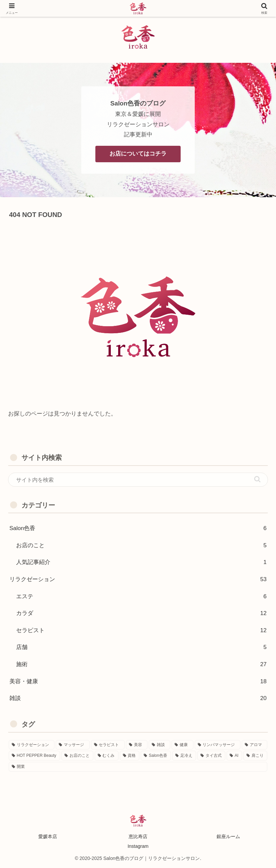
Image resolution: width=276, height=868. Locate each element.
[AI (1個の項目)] (234, 756)
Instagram (138, 846)
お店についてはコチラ (138, 154)
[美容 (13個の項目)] (137, 745)
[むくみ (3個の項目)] (107, 756)
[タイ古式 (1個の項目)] (211, 756)
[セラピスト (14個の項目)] (108, 745)
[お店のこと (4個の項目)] (77, 756)
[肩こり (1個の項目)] (255, 756)
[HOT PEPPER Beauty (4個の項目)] (34, 756)
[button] (257, 479)
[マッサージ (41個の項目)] (73, 745)
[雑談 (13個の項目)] (159, 745)
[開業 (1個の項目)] (138, 767)
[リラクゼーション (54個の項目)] (32, 745)
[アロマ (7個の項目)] (255, 745)
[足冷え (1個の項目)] (184, 756)
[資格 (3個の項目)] (130, 756)
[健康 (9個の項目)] (182, 745)
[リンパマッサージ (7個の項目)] (218, 745)
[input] (138, 480)
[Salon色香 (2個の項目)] (156, 756)
